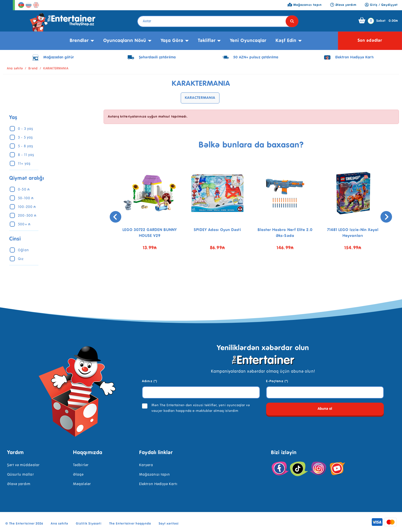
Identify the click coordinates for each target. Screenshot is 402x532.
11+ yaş (24, 164)
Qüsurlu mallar (21, 475)
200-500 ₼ (27, 216)
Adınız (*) (149, 381)
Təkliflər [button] (207, 41)
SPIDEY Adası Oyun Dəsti (217, 230)
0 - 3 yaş (25, 129)
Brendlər (79, 41)
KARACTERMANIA (200, 98)
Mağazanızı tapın (155, 475)
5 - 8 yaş (25, 146)
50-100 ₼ (26, 198)
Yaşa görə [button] (172, 41)
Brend (33, 69)
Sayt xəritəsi (169, 524)
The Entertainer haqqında (130, 524)
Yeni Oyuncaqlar (248, 41)
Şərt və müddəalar (23, 465)
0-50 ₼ (24, 190)
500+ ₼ (24, 224)
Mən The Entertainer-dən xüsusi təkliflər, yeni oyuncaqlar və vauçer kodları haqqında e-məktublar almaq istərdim (201, 408)
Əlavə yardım (19, 484)
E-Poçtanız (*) (277, 381)
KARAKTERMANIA (56, 69)
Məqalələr (82, 484)
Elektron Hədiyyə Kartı (158, 484)
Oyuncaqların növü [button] (125, 41)
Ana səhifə (15, 69)
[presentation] (110, 217)
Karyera (146, 465)
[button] (247, 275)
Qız (21, 259)
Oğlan (23, 250)
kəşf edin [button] (286, 41)
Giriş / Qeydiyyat (381, 5)
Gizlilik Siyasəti (89, 524)
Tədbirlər (81, 465)
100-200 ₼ (27, 207)
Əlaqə (78, 475)
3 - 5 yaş (25, 138)
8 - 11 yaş (26, 155)
